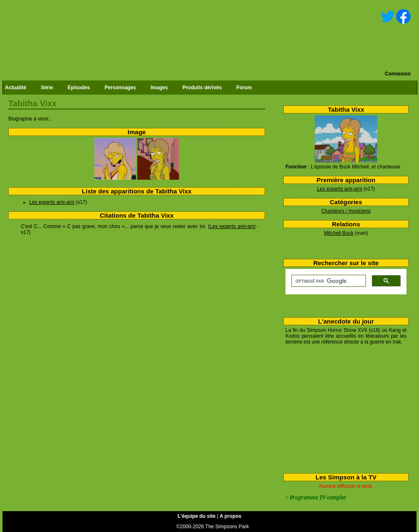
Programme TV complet (318, 498)
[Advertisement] (342, 407)
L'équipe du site (197, 516)
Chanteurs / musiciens (346, 211)
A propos (230, 516)
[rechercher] (328, 281)
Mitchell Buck (339, 233)
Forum (244, 88)
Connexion (398, 74)
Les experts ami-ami (340, 189)
